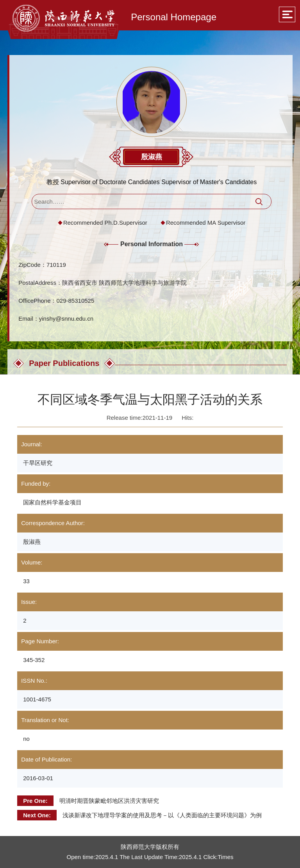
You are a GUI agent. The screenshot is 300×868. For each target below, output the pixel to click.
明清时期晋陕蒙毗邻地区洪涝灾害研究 (109, 801)
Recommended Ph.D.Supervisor (105, 223)
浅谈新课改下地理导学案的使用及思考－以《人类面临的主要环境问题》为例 (162, 815)
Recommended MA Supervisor (206, 223)
